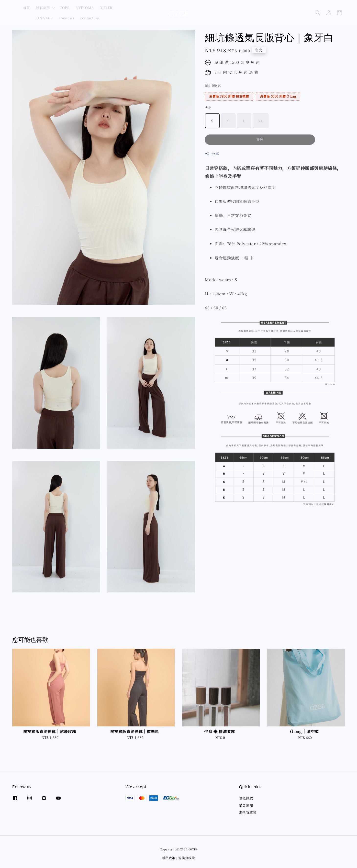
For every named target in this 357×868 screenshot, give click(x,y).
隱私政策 (169, 858)
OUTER (106, 8)
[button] (318, 13)
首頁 (27, 8)
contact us (89, 18)
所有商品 (43, 8)
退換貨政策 (248, 812)
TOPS (64, 8)
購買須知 (246, 805)
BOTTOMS (84, 8)
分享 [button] (212, 154)
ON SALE (45, 18)
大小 (208, 108)
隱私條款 (246, 798)
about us (66, 18)
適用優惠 (213, 85)
